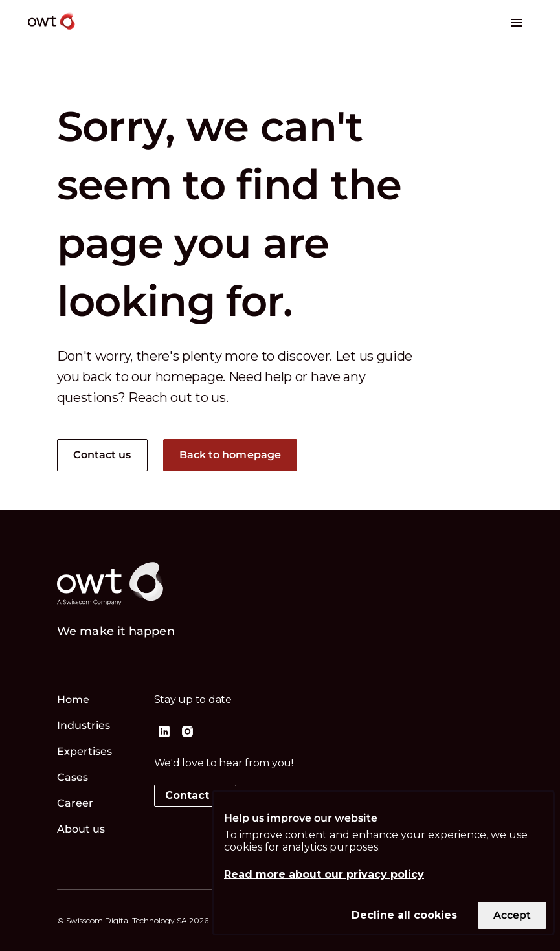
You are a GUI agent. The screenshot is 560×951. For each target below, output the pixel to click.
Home (73, 699)
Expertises (85, 751)
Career (75, 803)
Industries (84, 725)
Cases (73, 777)
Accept (512, 915)
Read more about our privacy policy (324, 874)
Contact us (102, 455)
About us (81, 829)
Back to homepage (230, 455)
